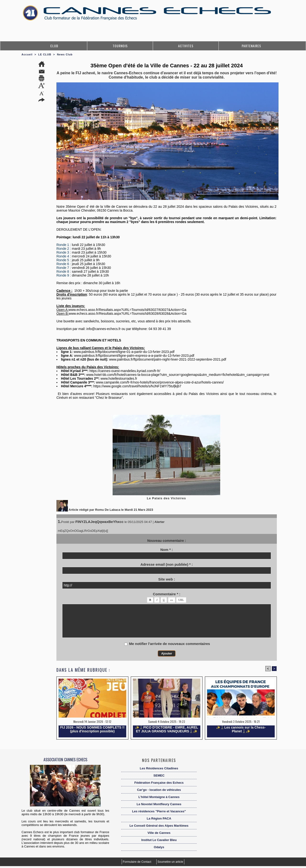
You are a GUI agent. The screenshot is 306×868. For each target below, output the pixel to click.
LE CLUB (45, 54)
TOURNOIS (120, 46)
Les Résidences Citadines (159, 768)
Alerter (159, 522)
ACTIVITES (186, 46)
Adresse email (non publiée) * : (167, 564)
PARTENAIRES (251, 46)
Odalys (159, 847)
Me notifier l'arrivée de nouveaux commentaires (170, 644)
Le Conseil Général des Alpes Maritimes (159, 826)
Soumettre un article (170, 862)
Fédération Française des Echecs (159, 783)
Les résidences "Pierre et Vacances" (159, 811)
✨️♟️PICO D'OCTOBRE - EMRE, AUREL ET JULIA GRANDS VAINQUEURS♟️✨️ (167, 729)
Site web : (167, 579)
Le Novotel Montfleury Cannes (159, 804)
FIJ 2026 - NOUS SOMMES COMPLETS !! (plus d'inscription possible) (92, 729)
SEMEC (159, 775)
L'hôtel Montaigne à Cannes (159, 797)
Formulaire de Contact (137, 862)
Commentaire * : (167, 594)
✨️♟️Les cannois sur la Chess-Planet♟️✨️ (241, 729)
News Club (65, 54)
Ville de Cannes (159, 833)
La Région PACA (159, 818)
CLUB (54, 46)
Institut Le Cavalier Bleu (159, 840)
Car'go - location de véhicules (159, 790)
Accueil (27, 54)
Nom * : (167, 550)
